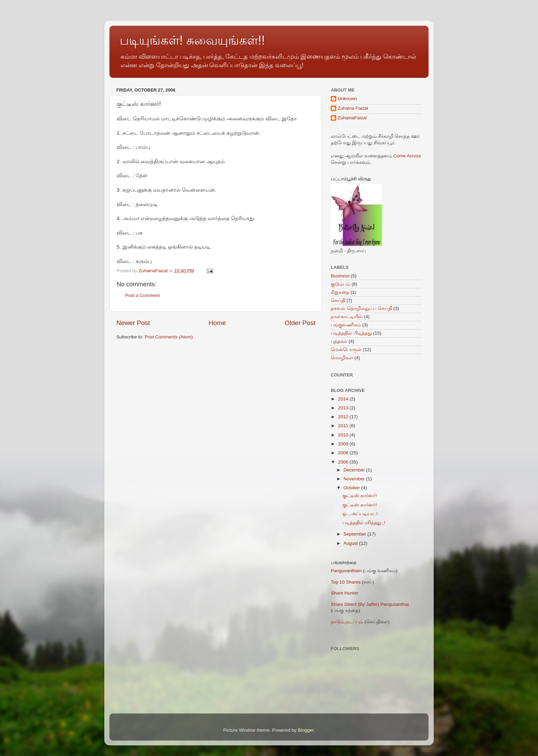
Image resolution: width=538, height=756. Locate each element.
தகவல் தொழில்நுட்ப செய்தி (361, 308)
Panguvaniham (346, 571)
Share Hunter (344, 593)
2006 (344, 462)
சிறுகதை (340, 292)
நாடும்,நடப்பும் (347, 622)
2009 (344, 444)
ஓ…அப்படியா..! (360, 514)
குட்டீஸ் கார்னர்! (360, 496)
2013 (344, 408)
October (352, 488)
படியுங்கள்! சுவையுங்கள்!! (192, 40)
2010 (344, 435)
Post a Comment (143, 295)
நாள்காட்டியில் (347, 317)
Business (340, 276)
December (355, 470)
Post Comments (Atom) (169, 337)
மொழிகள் (342, 358)
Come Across (407, 156)
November (355, 479)
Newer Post (133, 323)
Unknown (347, 99)
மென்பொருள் (346, 350)
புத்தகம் (339, 341)
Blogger (306, 730)
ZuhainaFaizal (352, 118)
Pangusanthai (395, 604)
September (355, 534)
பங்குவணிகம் (346, 325)
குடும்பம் (341, 284)
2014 (344, 399)
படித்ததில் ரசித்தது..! (364, 523)
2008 (344, 453)
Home (217, 323)
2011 (344, 426)
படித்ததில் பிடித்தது (351, 333)
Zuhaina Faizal (353, 108)
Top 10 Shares (346, 582)
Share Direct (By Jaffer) (355, 604)
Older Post (300, 323)
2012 (344, 417)
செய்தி (338, 301)
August (351, 543)
